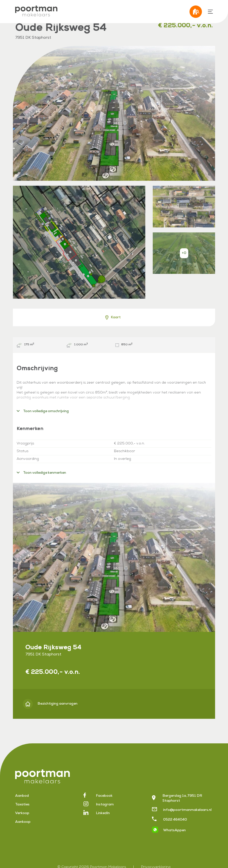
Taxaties (22, 805)
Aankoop (23, 822)
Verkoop (22, 813)
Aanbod (22, 796)
